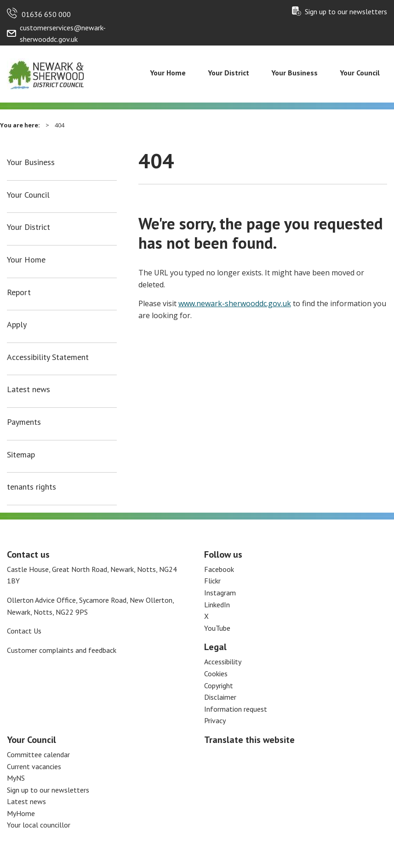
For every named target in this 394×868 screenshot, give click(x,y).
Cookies (216, 674)
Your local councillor (39, 825)
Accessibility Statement (48, 357)
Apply (17, 325)
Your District (228, 73)
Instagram (220, 593)
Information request (236, 709)
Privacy (215, 720)
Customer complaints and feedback (62, 650)
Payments (24, 422)
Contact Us (24, 631)
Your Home (168, 73)
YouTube (217, 628)
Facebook (219, 569)
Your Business (294, 73)
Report (19, 292)
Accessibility (223, 662)
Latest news (29, 389)
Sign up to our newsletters (346, 11)
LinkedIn (217, 605)
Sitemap (21, 455)
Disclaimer (220, 697)
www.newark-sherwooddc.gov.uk (235, 303)
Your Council (360, 73)
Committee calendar (38, 754)
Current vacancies (34, 766)
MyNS (16, 778)
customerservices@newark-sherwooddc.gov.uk (63, 34)
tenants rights (31, 487)
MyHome (21, 813)
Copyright (219, 685)
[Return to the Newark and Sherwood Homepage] (46, 73)
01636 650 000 (46, 14)
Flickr (212, 581)
